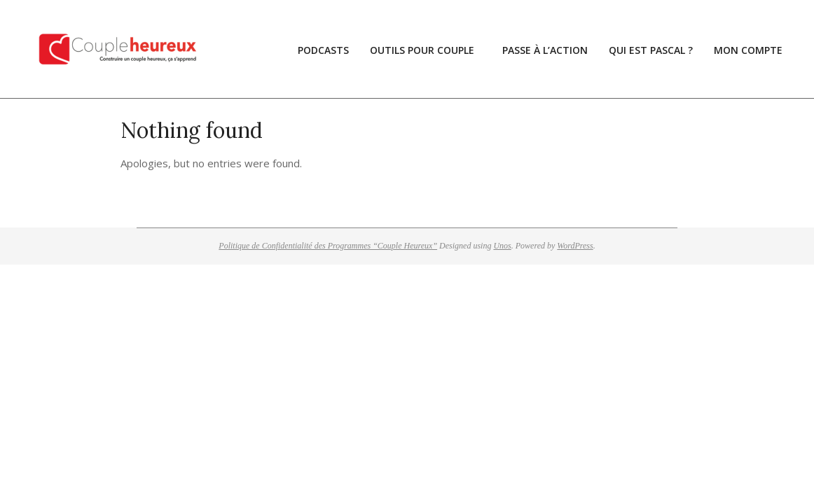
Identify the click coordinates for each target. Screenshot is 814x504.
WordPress (575, 246)
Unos (502, 246)
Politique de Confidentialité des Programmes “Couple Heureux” (328, 246)
